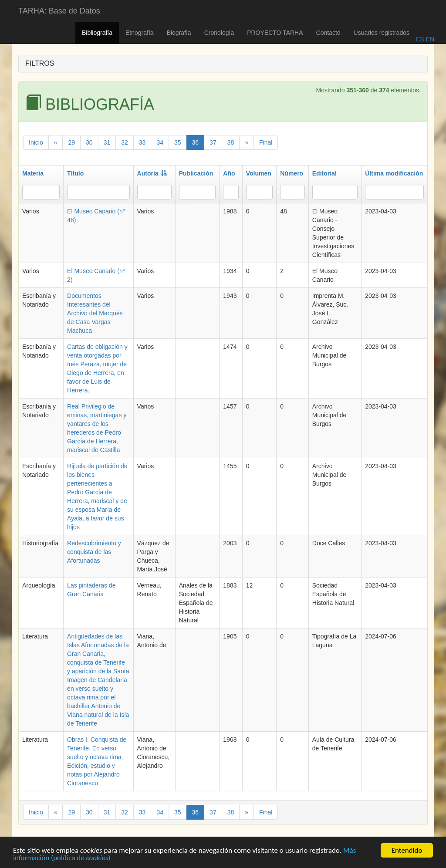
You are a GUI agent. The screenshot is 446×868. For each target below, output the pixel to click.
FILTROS (40, 63)
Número (292, 173)
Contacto (328, 33)
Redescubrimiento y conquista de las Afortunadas (94, 552)
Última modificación (394, 173)
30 (89, 142)
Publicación (196, 173)
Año (229, 173)
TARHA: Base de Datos (59, 11)
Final (266, 142)
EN (429, 39)
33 (142, 142)
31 (107, 142)
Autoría (152, 173)
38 (231, 142)
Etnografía (140, 33)
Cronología (219, 33)
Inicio (36, 142)
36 (196, 142)
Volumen (259, 173)
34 (160, 142)
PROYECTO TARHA (275, 33)
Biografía (179, 33)
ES (420, 39)
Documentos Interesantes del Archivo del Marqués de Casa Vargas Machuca (95, 313)
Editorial (324, 173)
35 (178, 142)
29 (71, 142)
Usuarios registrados (382, 33)
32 (125, 142)
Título (75, 173)
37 (213, 142)
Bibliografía (97, 33)
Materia (33, 173)
